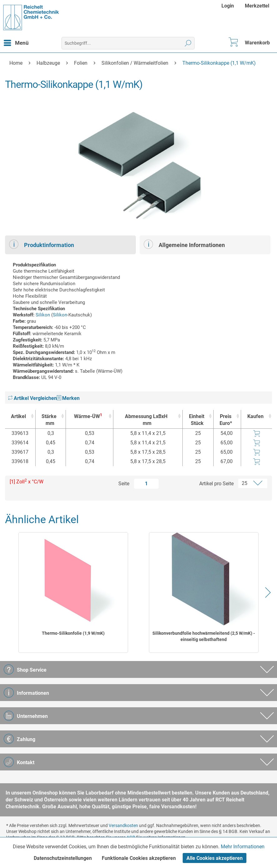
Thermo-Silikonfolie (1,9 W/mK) (73, 633)
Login (228, 6)
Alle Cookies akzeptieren (215, 858)
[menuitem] (228, 6)
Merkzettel (257, 6)
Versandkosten (123, 825)
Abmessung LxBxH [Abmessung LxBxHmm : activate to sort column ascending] (146, 420)
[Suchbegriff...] (128, 43)
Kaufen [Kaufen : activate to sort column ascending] (255, 416)
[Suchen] (188, 43)
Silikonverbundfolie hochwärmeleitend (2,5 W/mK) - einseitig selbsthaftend (204, 636)
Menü (16, 42)
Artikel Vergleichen (32, 398)
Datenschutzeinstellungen (63, 858)
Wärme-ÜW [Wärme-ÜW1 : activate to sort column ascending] (88, 416)
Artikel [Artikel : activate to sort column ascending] (18, 416)
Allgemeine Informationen (184, 244)
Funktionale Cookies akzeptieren (139, 858)
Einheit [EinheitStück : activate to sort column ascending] (196, 420)
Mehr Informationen (243, 847)
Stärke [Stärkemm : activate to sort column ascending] (49, 420)
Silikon (43, 315)
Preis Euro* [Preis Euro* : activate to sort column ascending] (226, 420)
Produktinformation (42, 244)
